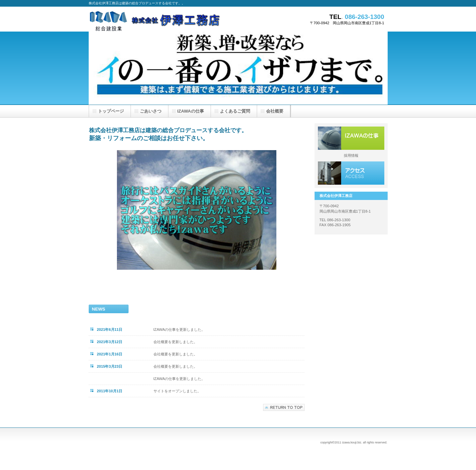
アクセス (351, 173)
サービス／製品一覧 (351, 138)
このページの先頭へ (284, 407)
